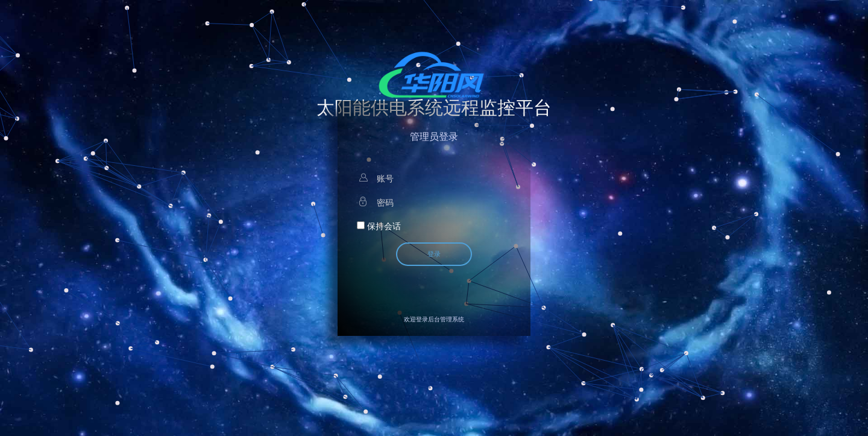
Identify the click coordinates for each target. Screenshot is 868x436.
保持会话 (379, 226)
